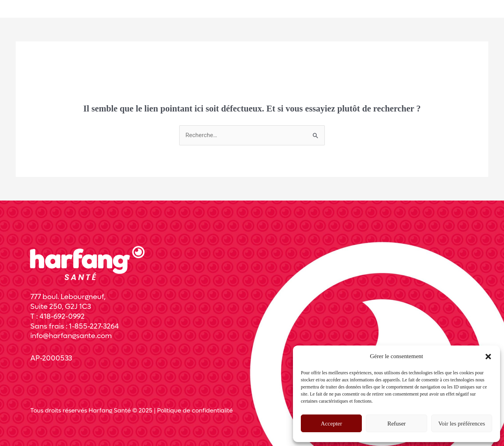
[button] (488, 357)
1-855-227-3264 (94, 326)
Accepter (332, 424)
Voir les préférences (462, 424)
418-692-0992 (62, 317)
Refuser (397, 424)
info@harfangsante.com (71, 336)
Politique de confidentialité (195, 411)
